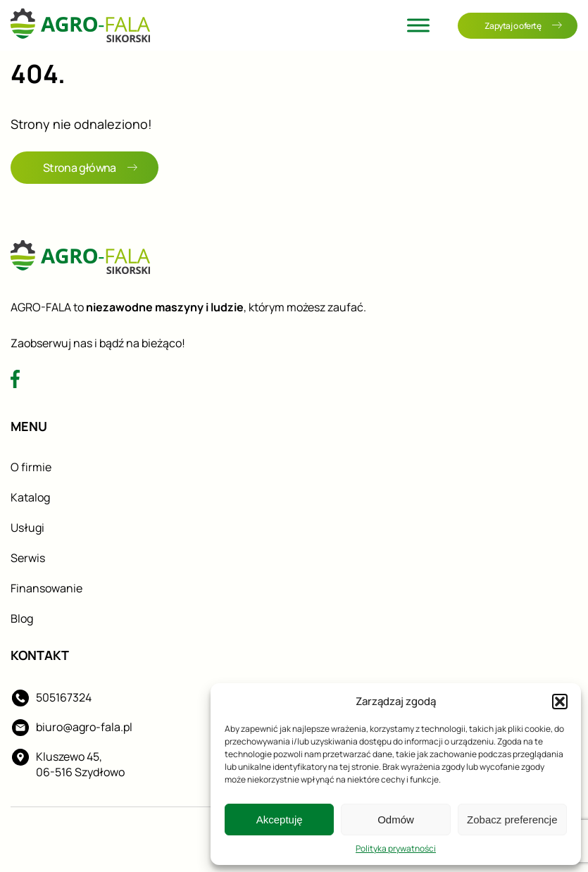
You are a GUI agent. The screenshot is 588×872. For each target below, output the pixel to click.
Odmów (396, 820)
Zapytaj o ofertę (523, 26)
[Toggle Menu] (418, 25)
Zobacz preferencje (512, 820)
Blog (22, 618)
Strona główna (90, 168)
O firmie (31, 467)
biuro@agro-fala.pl (84, 727)
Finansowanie (46, 588)
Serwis (28, 558)
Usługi (27, 528)
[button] (560, 702)
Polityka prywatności (396, 848)
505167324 (64, 697)
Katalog (30, 497)
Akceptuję (280, 820)
